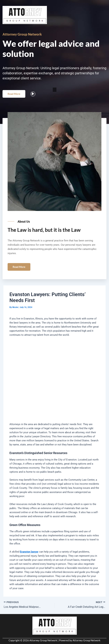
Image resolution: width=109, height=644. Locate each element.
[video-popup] (33, 94)
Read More (14, 94)
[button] (54, 90)
